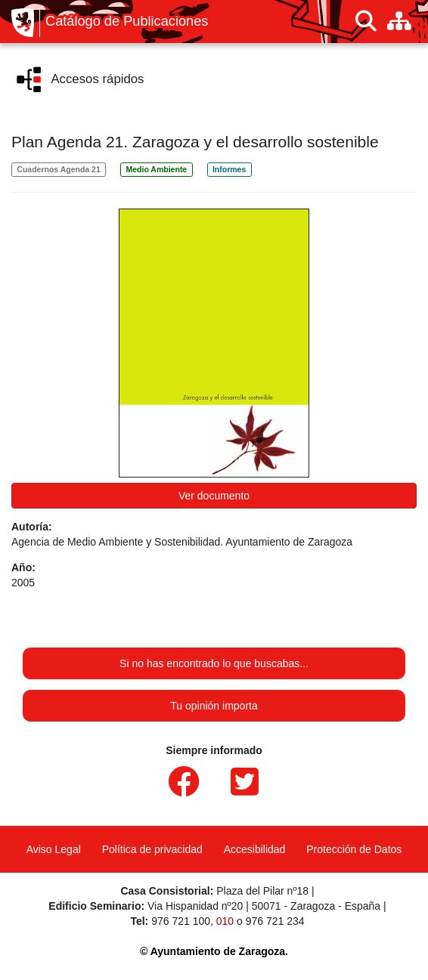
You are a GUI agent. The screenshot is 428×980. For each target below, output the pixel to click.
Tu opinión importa (214, 706)
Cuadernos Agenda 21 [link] (58, 169)
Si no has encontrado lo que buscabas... (214, 663)
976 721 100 (181, 921)
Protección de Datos (354, 849)
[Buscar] (366, 22)
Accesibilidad (255, 849)
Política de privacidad (152, 849)
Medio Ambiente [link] (157, 169)
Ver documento (214, 496)
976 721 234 (275, 921)
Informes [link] (229, 169)
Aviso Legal (54, 849)
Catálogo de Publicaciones (127, 21)
